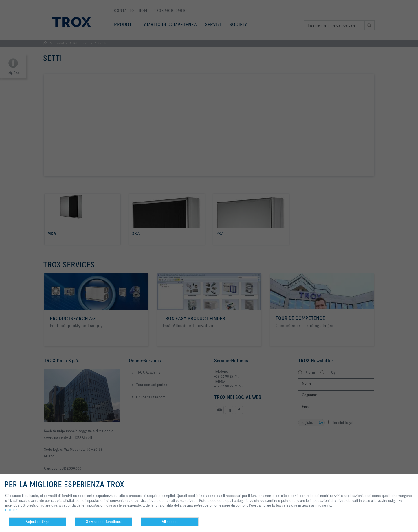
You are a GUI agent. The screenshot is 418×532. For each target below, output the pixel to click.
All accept (170, 522)
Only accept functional (104, 522)
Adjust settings (37, 522)
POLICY (11, 510)
